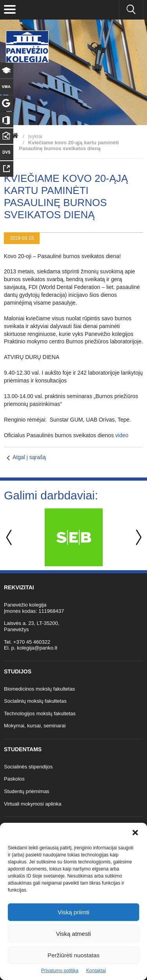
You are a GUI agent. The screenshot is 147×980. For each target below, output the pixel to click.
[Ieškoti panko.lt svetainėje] (131, 10)
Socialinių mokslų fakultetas (35, 701)
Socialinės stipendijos (28, 767)
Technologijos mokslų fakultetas (40, 713)
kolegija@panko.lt (37, 648)
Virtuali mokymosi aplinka (33, 804)
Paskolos (14, 779)
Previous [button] (10, 538)
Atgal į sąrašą (29, 457)
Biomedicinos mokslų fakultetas (39, 689)
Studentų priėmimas (27, 791)
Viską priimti (73, 912)
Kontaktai (96, 971)
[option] (73, 537)
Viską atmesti (73, 934)
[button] (135, 833)
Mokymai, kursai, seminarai (35, 726)
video (122, 435)
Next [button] (137, 538)
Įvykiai (35, 136)
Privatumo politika (60, 971)
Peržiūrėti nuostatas (73, 955)
